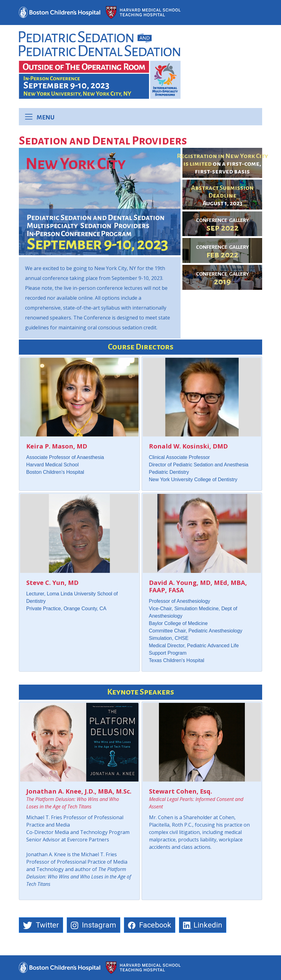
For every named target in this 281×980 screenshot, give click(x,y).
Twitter (41, 925)
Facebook (150, 925)
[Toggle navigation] (31, 117)
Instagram (94, 925)
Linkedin (203, 925)
